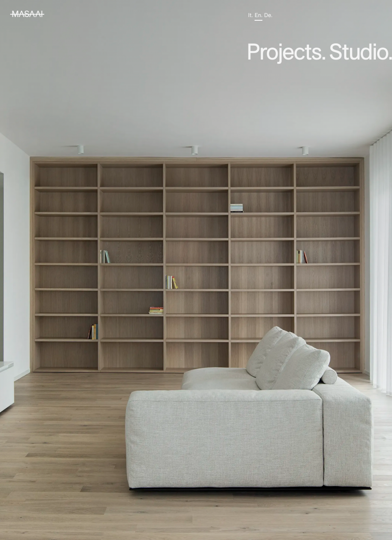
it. (250, 15)
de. (268, 15)
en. (258, 15)
